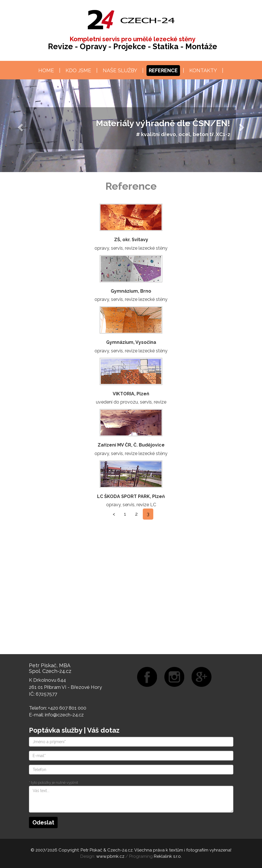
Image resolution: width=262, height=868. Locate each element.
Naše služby (120, 70)
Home (46, 70)
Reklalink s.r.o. (168, 856)
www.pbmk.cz (110, 856)
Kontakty (203, 70)
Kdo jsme (78, 70)
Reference (163, 70)
